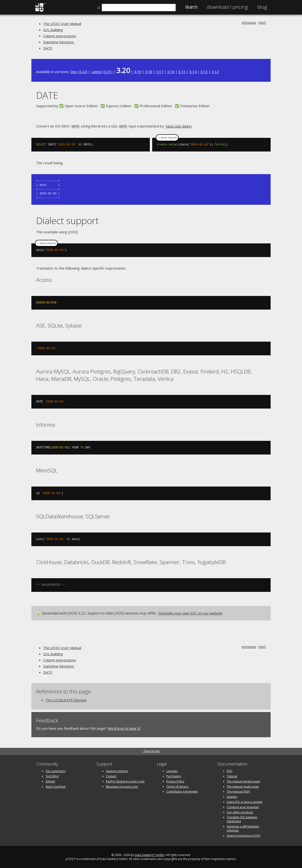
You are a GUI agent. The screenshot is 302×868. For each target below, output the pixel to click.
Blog (262, 7)
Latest (97, 72)
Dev (74, 72)
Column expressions (60, 36)
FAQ (230, 771)
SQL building (53, 30)
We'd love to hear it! (124, 728)
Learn (191, 7)
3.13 (204, 72)
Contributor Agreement (182, 791)
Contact (111, 776)
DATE (48, 48)
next (262, 22)
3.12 (215, 72)
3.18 (149, 72)
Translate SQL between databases (242, 819)
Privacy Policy (175, 781)
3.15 (182, 72)
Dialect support (67, 220)
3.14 (193, 72)
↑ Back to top (151, 751)
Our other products (240, 812)
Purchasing (174, 776)
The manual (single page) (243, 781)
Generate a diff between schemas (243, 828)
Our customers (56, 771)
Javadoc (232, 796)
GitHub (50, 781)
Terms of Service (177, 786)
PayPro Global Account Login (125, 781)
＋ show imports (167, 137)
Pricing (227, 7)
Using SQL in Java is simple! (245, 801)
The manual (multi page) (243, 786)
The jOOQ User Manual (62, 24)
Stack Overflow (55, 786)
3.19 (138, 72)
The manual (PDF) (238, 791)
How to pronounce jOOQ (244, 835)
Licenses (172, 771)
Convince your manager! (243, 807)
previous (249, 22)
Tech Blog (52, 776)
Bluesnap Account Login (122, 786)
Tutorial (232, 776)
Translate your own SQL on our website (190, 613)
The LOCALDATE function (66, 700)
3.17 (160, 72)
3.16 (171, 72)
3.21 (108, 72)
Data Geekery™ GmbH (150, 855)
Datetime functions (59, 42)
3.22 (83, 72)
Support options (117, 771)
